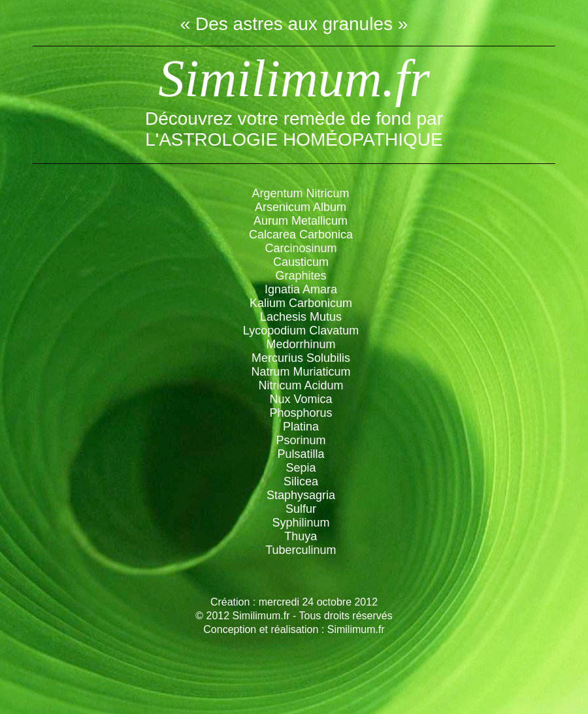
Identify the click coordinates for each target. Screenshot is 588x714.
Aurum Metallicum (301, 221)
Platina (301, 427)
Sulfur (301, 509)
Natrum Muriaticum (301, 372)
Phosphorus (301, 413)
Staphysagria (301, 495)
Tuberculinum (301, 550)
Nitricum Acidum (301, 385)
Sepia (301, 468)
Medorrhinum (301, 344)
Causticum (301, 262)
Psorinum (301, 440)
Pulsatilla (301, 454)
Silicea (301, 481)
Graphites (301, 276)
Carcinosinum (301, 248)
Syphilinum (301, 523)
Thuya (301, 536)
